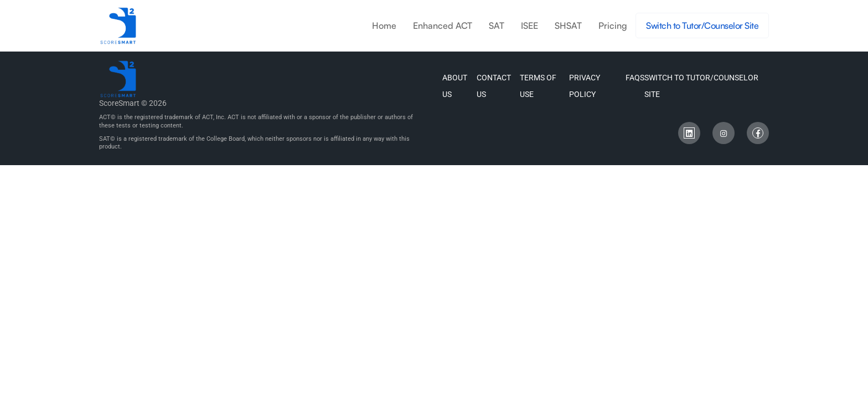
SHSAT (568, 25)
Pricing (613, 25)
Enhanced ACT (443, 25)
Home (384, 25)
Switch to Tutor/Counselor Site (702, 25)
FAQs (635, 78)
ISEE (529, 25)
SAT (497, 25)
